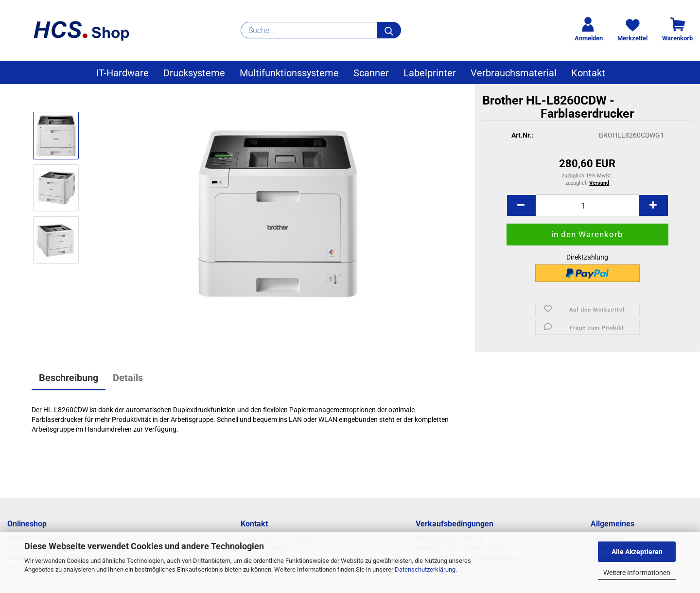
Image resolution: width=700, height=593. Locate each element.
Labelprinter (430, 73)
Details (128, 378)
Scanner (371, 73)
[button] (521, 211)
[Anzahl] (587, 211)
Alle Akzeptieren (637, 552)
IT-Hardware (122, 73)
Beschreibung (69, 378)
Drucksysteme (194, 73)
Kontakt (588, 73)
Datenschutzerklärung (425, 569)
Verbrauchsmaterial (514, 73)
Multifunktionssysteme (289, 73)
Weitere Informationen (637, 573)
